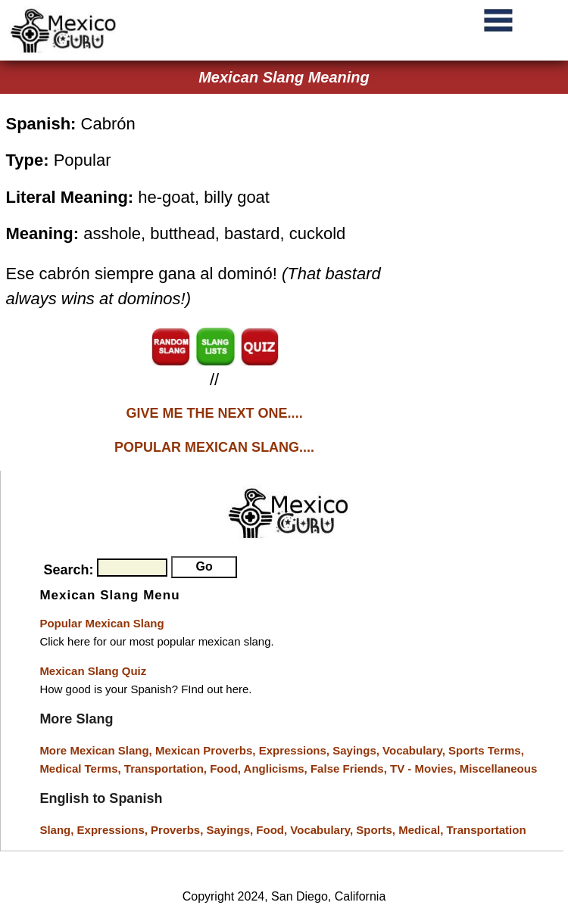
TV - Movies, (425, 768)
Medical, (422, 830)
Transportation (487, 830)
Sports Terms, (486, 750)
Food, (226, 768)
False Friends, (350, 768)
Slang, (58, 830)
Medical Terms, (81, 768)
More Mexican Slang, (97, 750)
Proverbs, (178, 830)
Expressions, (294, 750)
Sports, (377, 830)
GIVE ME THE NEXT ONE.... (215, 413)
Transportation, (167, 768)
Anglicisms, (277, 768)
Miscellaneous (499, 768)
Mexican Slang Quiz (93, 671)
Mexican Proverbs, (206, 750)
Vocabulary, (415, 750)
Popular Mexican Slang (101, 623)
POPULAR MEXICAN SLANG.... (214, 447)
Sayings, (357, 750)
